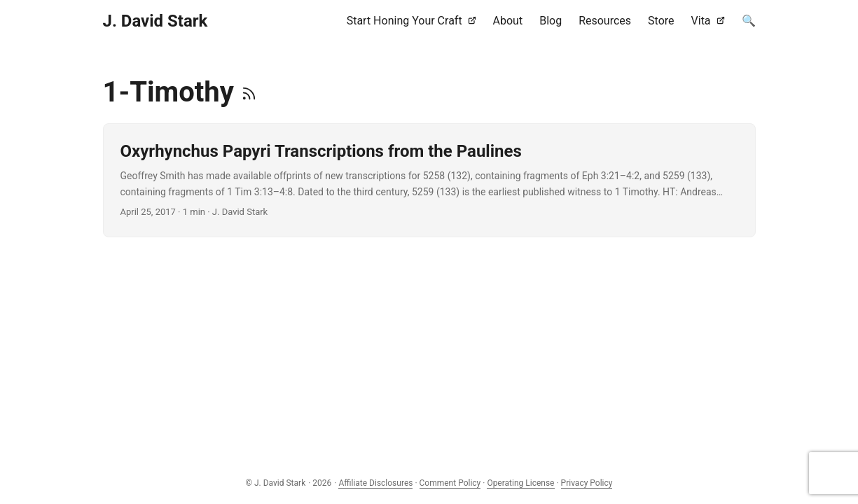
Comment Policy (450, 483)
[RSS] (249, 92)
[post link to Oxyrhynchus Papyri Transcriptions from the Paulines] (429, 180)
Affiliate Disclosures (375, 483)
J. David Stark (155, 21)
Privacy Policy (587, 483)
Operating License (520, 483)
